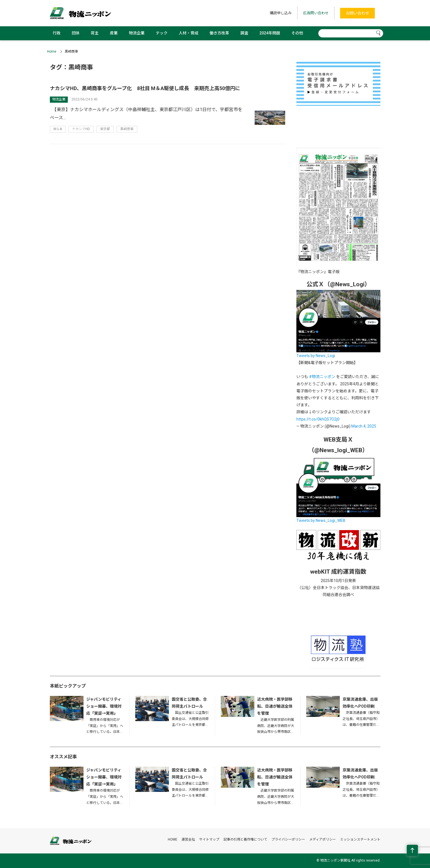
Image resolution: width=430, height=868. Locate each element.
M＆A (58, 129)
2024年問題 (270, 33)
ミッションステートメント (360, 839)
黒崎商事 (127, 129)
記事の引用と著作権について (245, 839)
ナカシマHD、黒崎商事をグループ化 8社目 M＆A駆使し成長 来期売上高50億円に (145, 88)
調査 (244, 33)
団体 (76, 33)
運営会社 (188, 839)
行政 (57, 33)
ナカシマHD (81, 129)
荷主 (95, 33)
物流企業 (137, 33)
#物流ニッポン (322, 377)
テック (162, 33)
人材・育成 (189, 33)
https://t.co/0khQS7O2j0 (318, 419)
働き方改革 (219, 33)
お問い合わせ (357, 13)
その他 (297, 33)
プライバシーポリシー (288, 839)
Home (52, 51)
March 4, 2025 (364, 426)
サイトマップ (209, 839)
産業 (114, 33)
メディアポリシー (323, 839)
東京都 (105, 129)
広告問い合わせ (316, 13)
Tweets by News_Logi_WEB (321, 520)
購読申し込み (281, 13)
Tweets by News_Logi (316, 356)
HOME (173, 839)
